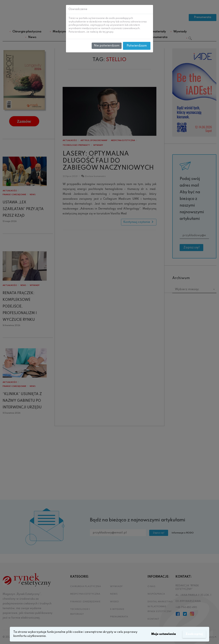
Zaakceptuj (194, 634)
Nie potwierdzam (107, 46)
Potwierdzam (137, 46)
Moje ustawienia (162, 634)
